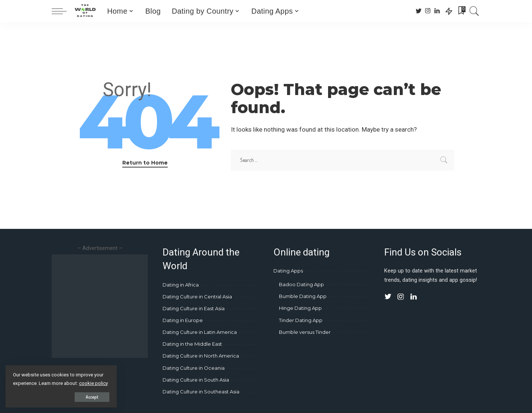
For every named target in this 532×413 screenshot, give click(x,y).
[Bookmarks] (461, 11)
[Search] (474, 11)
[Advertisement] (114, 306)
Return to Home (145, 163)
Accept (92, 397)
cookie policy (93, 383)
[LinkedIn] (437, 11)
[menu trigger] (63, 11)
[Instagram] (428, 11)
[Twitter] (419, 11)
